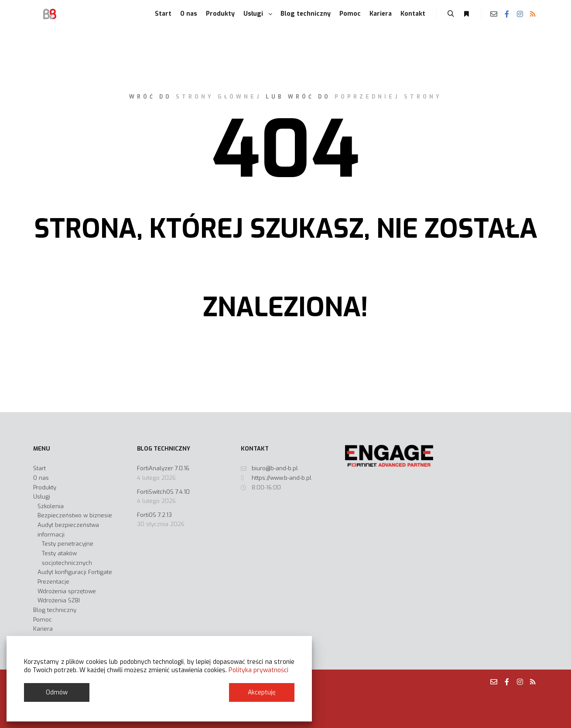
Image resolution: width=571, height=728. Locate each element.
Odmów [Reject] (57, 692)
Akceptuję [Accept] (262, 692)
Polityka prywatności (258, 670)
